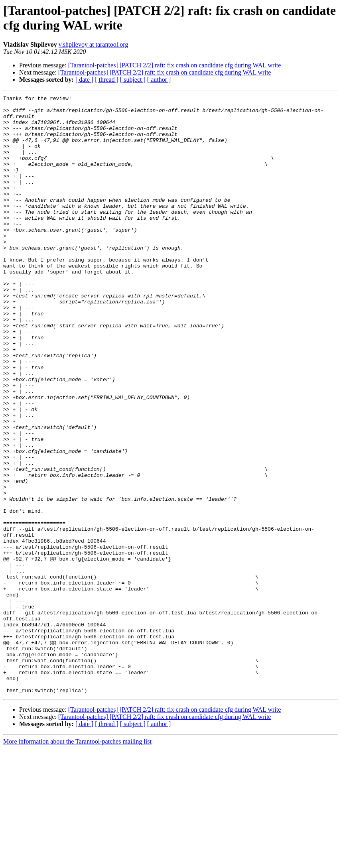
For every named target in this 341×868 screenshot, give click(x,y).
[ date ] (84, 80)
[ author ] (159, 80)
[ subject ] (133, 80)
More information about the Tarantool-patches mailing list (77, 861)
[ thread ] (107, 80)
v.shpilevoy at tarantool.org (94, 44)
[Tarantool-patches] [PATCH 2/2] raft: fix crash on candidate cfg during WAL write (175, 65)
